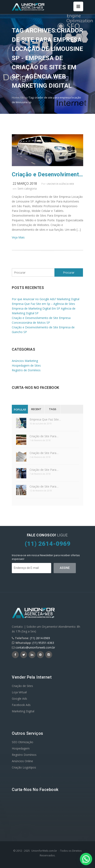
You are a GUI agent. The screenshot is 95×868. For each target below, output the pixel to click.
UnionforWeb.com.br (44, 851)
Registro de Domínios (26, 370)
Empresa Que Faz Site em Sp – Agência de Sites (43, 304)
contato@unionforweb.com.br (35, 647)
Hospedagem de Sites (26, 365)
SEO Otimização (23, 742)
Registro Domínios (24, 755)
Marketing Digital (23, 711)
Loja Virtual (19, 692)
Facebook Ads (21, 705)
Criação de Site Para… (44, 436)
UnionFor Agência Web (60, 184)
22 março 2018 (25, 183)
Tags (53, 409)
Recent (36, 409)
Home (15, 97)
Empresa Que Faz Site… (45, 419)
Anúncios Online (22, 761)
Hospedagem (21, 748)
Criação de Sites (22, 686)
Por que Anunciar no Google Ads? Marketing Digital (46, 299)
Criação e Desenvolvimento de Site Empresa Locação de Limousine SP (47, 174)
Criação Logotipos (24, 767)
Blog (24, 97)
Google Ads (19, 699)
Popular (20, 410)
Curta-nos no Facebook (36, 388)
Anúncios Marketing (25, 361)
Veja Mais (18, 237)
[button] (86, 859)
